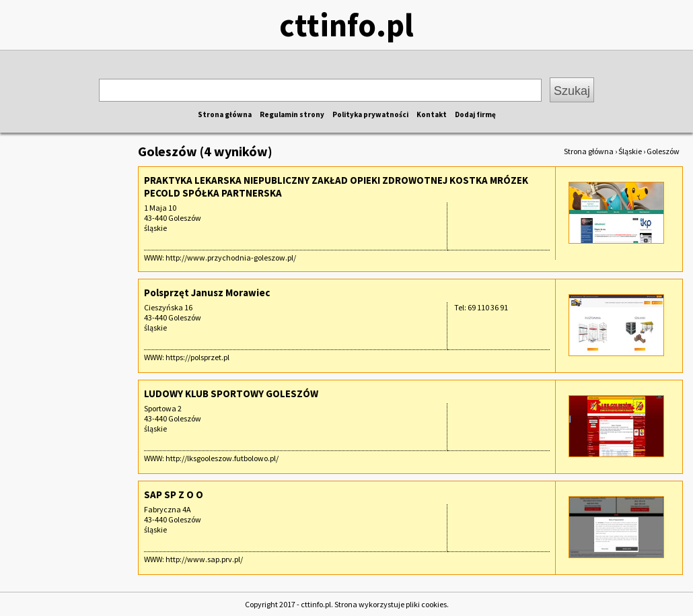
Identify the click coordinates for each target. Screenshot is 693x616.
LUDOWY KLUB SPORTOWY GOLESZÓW (231, 393)
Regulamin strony (292, 114)
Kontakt (432, 114)
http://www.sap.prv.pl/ (204, 559)
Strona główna (225, 114)
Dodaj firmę (475, 114)
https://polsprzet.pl (197, 357)
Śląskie (630, 151)
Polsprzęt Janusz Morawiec (207, 293)
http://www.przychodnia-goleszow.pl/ (231, 258)
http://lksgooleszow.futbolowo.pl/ (222, 458)
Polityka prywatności (370, 114)
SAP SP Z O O (174, 494)
